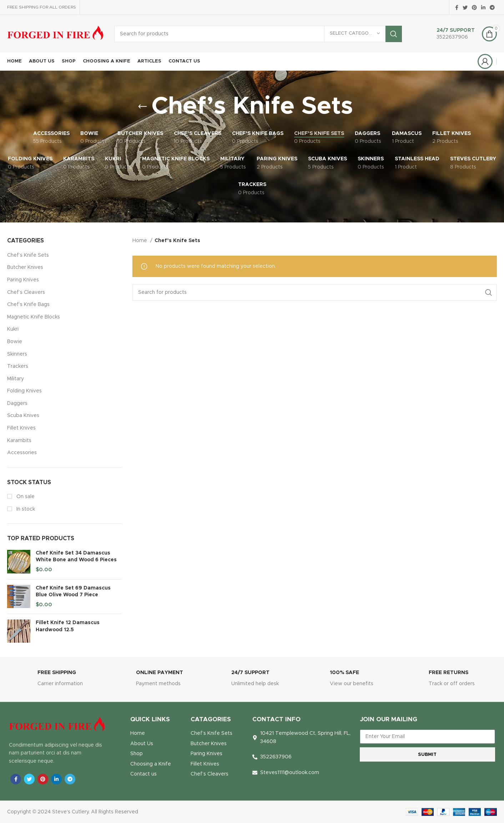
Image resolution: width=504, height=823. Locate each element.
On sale (25, 497)
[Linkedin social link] (483, 7)
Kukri (13, 329)
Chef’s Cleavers (26, 292)
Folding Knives (24, 391)
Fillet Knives (21, 428)
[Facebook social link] (457, 7)
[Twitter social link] (465, 7)
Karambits (19, 441)
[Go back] (142, 107)
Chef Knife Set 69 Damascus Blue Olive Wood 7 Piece (73, 592)
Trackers (18, 366)
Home (140, 241)
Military (16, 379)
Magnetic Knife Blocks (34, 317)
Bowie (15, 342)
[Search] (258, 34)
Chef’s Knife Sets (28, 255)
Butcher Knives (25, 267)
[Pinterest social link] (474, 7)
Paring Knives (23, 280)
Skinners (17, 354)
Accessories (22, 453)
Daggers (17, 403)
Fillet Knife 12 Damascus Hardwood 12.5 (68, 626)
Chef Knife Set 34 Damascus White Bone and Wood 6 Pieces (76, 557)
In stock (25, 509)
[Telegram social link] (492, 7)
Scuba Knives (23, 416)
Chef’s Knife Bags (28, 305)
